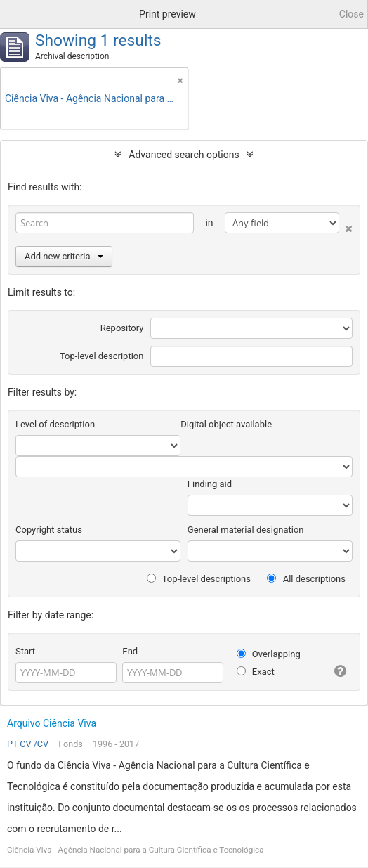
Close (351, 14)
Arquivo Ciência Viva (52, 723)
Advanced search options (184, 155)
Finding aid (210, 484)
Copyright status (49, 530)
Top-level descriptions (199, 579)
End (130, 651)
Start (25, 651)
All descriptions (306, 579)
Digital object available (226, 424)
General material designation (246, 530)
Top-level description (102, 356)
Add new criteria (64, 256)
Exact (256, 672)
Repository (122, 328)
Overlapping (269, 654)
